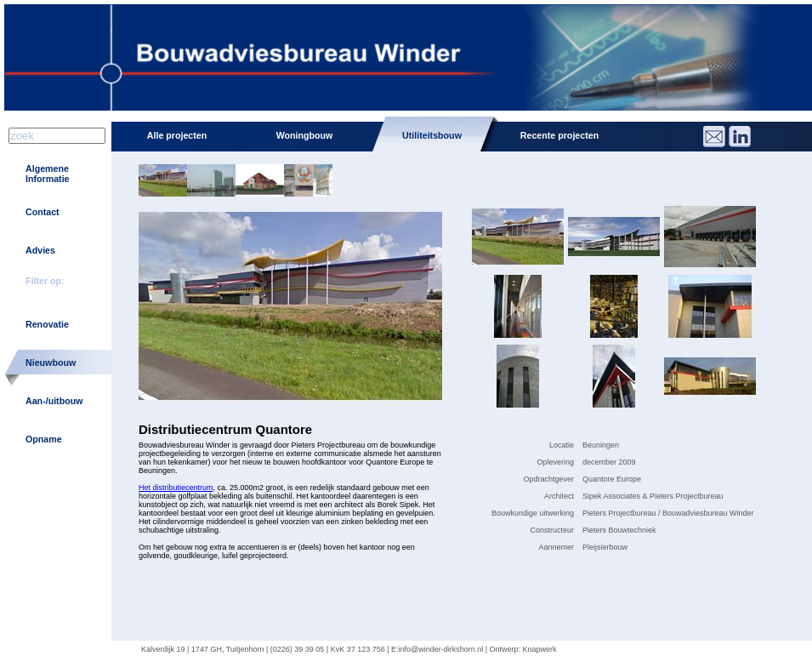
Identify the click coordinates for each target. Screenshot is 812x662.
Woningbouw (305, 135)
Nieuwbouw (51, 362)
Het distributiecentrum (176, 488)
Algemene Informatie (48, 174)
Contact (43, 212)
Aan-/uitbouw (54, 401)
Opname (44, 439)
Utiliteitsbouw (432, 135)
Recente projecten (559, 135)
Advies (40, 250)
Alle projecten (177, 135)
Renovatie (47, 324)
